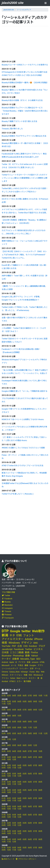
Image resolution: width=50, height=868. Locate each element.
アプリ (40, 665)
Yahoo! (35, 656)
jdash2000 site (13, 3)
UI (16, 662)
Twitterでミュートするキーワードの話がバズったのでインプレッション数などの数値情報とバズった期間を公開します (25, 178)
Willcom (5, 675)
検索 (4, 643)
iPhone (38, 639)
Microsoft (6, 665)
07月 (30, 696)
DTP (5, 631)
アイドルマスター (13, 639)
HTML (42, 662)
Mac (38, 672)
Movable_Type (28, 659)
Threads (6, 611)
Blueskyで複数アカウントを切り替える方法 (19, 121)
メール (14, 665)
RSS (30, 675)
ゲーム (38, 669)
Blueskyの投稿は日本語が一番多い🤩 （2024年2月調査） (25, 83)
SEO (38, 659)
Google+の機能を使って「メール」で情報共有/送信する (25, 391)
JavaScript (7, 649)
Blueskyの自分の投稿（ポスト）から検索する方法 (22, 100)
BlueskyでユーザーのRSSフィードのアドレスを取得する (25, 65)
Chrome (5, 672)
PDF (14, 646)
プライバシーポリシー (26, 859)
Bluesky (6, 602)
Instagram (7, 608)
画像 (27, 656)
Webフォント (22, 678)
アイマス (22, 662)
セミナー (32, 678)
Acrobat (5, 681)
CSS (25, 646)
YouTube (6, 646)
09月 (35, 696)
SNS (36, 643)
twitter (26, 631)
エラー (19, 681)
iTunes (32, 672)
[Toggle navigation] (46, 3)
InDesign (24, 672)
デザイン (27, 643)
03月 (14, 702)
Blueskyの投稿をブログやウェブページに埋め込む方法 (24, 136)
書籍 (26, 665)
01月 (4, 696)
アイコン (5, 678)
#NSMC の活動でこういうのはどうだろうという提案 (23, 448)
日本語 (5, 652)
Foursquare (8, 618)
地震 (26, 675)
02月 (9, 696)
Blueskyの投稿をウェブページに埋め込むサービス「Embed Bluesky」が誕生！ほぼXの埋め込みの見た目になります (25, 111)
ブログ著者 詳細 (8, 592)
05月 (19, 696)
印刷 (19, 635)
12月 (9, 704)
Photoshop (18, 656)
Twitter (6, 595)
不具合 (20, 665)
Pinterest (7, 615)
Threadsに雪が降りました (12, 129)
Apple (12, 662)
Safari (13, 678)
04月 (14, 696)
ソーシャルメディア (24, 10)
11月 (46, 696)
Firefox (34, 652)
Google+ (33, 665)
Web (43, 672)
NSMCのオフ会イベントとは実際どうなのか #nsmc (23, 419)
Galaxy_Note (14, 672)
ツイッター (24, 669)
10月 (40, 696)
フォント (29, 635)
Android (5, 662)
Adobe (29, 639)
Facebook (7, 599)
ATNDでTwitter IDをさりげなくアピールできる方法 (22, 466)
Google (15, 631)
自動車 (16, 659)
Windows (14, 643)
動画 (27, 652)
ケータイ (6, 659)
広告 (20, 646)
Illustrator (7, 656)
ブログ (42, 646)
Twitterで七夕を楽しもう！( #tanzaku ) (18, 494)
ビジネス (38, 649)
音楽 (29, 662)
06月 (25, 696)
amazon (35, 662)
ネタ (12, 635)
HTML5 (12, 681)
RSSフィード (8, 859)
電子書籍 (27, 681)
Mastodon (7, 605)
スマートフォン (16, 675)
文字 (32, 669)
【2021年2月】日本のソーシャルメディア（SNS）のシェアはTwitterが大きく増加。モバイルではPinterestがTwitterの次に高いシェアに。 (24, 255)
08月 (30, 702)
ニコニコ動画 (17, 652)
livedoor (33, 646)
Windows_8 (38, 675)
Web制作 (38, 631)
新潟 (5, 635)
